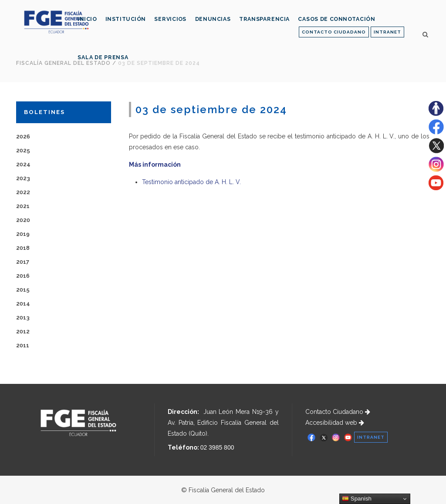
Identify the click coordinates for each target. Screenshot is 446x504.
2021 (23, 206)
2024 (23, 164)
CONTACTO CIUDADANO (334, 32)
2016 (23, 276)
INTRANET (387, 32)
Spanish (357, 499)
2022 (23, 192)
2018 (23, 248)
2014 (23, 304)
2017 (23, 262)
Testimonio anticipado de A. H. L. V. (191, 182)
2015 (23, 290)
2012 (23, 331)
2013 (23, 318)
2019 (23, 234)
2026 (23, 136)
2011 (23, 345)
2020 (23, 220)
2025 (23, 150)
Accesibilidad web (335, 423)
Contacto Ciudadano (338, 412)
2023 (23, 178)
